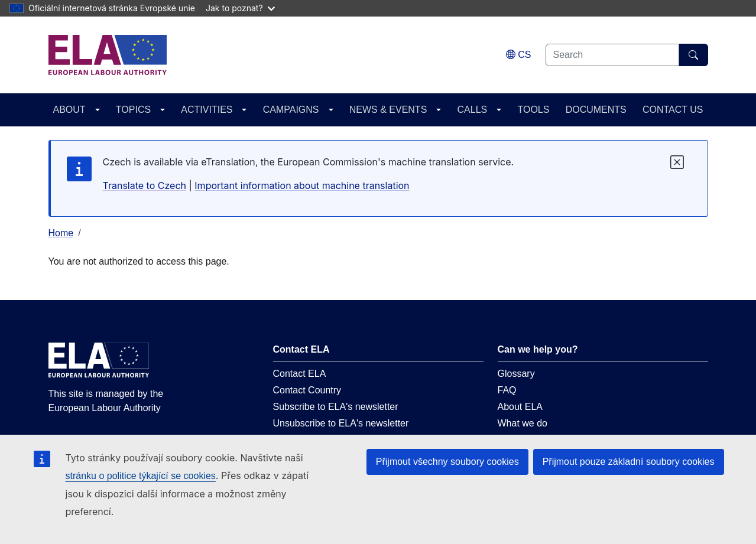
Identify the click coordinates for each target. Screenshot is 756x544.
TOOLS (533, 110)
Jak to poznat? (240, 8)
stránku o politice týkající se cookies (141, 476)
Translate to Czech (145, 185)
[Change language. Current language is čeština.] (518, 55)
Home (61, 233)
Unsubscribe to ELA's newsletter (341, 423)
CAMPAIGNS (291, 110)
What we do (523, 423)
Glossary (516, 374)
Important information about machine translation (302, 185)
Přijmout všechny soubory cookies (447, 462)
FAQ (507, 390)
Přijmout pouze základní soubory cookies (629, 462)
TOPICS (133, 110)
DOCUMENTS (596, 110)
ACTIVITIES (207, 110)
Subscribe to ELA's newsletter (336, 407)
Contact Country (307, 390)
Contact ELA (300, 374)
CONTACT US (673, 110)
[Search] (694, 55)
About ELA (520, 407)
